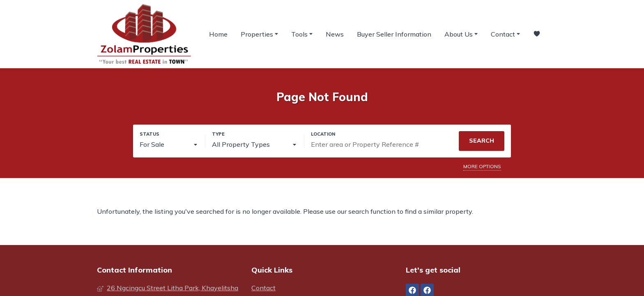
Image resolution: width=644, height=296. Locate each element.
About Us (461, 34)
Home (218, 34)
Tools (302, 34)
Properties (259, 34)
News (335, 34)
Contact (505, 34)
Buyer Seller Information (394, 34)
